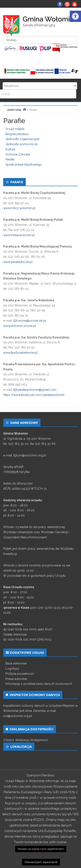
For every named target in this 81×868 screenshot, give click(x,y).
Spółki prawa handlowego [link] (24, 165)
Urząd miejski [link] (15, 129)
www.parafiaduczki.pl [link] (18, 262)
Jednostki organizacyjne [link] (22, 139)
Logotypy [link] (12, 669)
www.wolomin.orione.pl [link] (20, 326)
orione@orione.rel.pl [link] (32, 321)
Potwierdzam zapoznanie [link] (41, 862)
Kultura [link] (10, 149)
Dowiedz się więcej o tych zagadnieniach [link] (41, 849)
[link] (75, 16)
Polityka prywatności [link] (20, 674)
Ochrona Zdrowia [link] (18, 154)
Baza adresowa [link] (16, 663)
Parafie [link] (10, 159)
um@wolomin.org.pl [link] (32, 455)
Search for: (40, 86)
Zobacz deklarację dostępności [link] (25, 740)
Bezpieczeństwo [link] (17, 134)
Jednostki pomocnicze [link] (21, 144)
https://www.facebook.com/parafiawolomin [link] (34, 395)
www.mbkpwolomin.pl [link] (19, 235)
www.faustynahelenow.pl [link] (20, 353)
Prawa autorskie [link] (16, 679)
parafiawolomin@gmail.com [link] (37, 390)
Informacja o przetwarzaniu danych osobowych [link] (39, 684)
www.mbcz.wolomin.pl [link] (19, 208)
